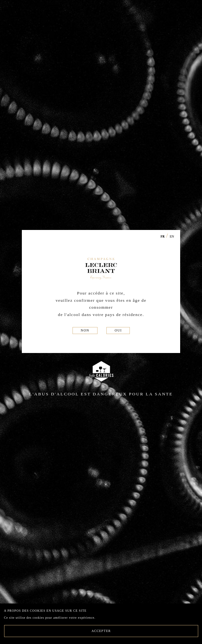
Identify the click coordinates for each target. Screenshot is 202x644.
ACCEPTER (101, 631)
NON (85, 330)
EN (172, 236)
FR (163, 237)
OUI (118, 330)
